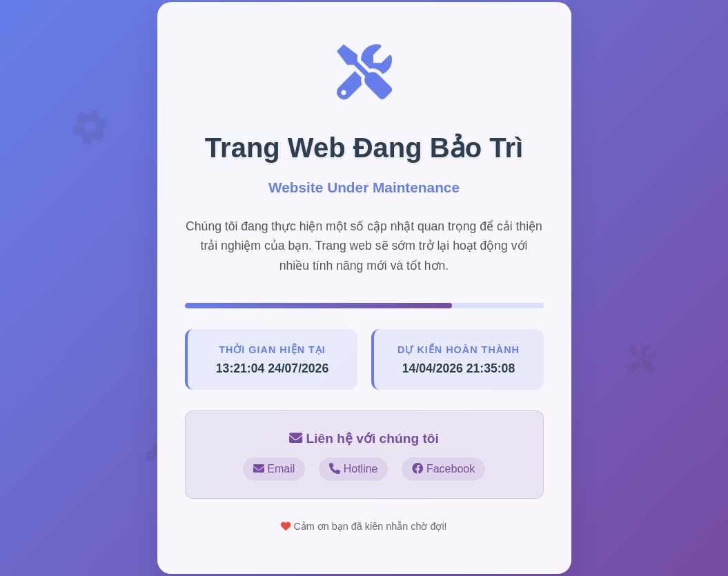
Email (274, 469)
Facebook (443, 469)
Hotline (353, 469)
